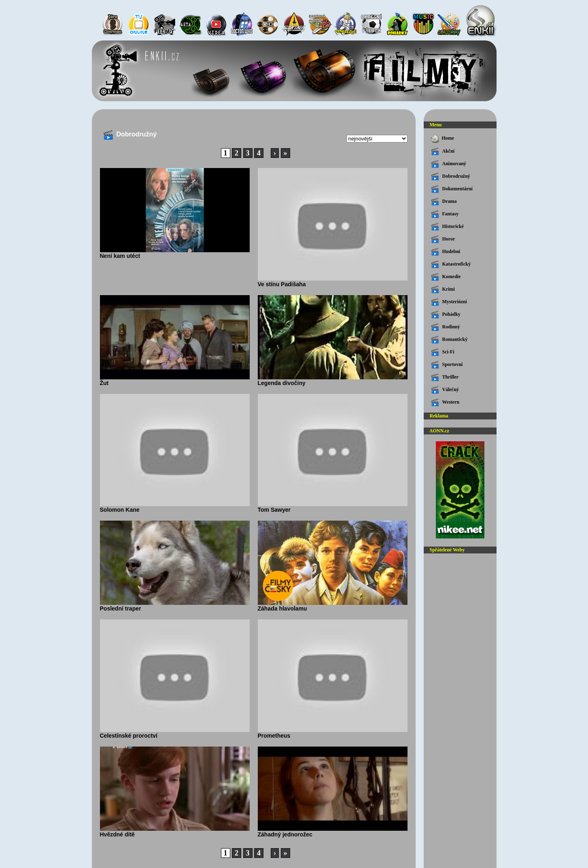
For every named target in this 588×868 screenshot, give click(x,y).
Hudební (446, 252)
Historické (447, 227)
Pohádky (446, 315)
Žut (175, 380)
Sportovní (447, 365)
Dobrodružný (451, 177)
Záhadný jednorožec (333, 832)
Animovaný (449, 164)
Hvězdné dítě (175, 832)
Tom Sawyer (333, 507)
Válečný (445, 390)
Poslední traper (175, 606)
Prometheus (333, 733)
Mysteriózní (449, 302)
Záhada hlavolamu (333, 606)
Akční (443, 151)
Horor (443, 239)
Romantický (449, 340)
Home (442, 139)
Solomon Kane (175, 507)
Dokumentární (452, 189)
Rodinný (446, 327)
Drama (444, 202)
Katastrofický (451, 264)
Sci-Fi (443, 352)
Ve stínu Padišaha (333, 281)
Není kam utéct (175, 253)
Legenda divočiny (333, 380)
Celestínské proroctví (175, 733)
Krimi (443, 289)
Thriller (445, 377)
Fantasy (445, 214)
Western (445, 402)
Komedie (446, 277)
